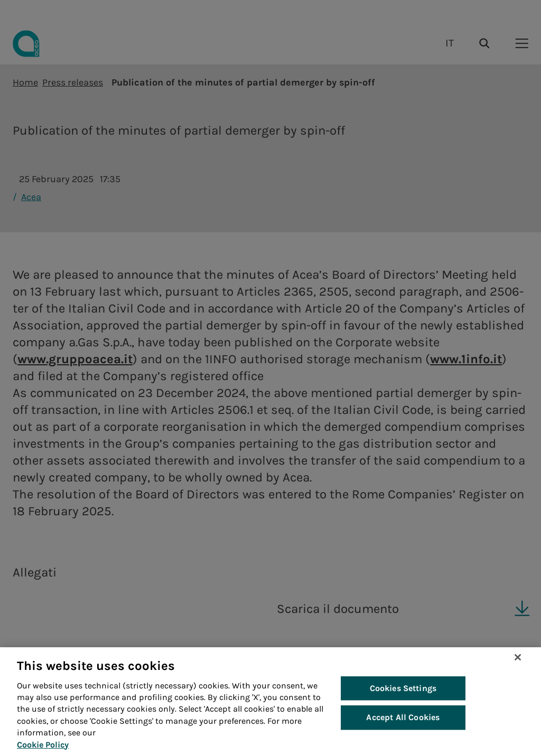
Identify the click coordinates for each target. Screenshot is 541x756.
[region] (270, 702)
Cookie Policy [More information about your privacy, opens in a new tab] (43, 745)
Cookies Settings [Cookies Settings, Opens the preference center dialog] (403, 689)
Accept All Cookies (403, 718)
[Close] (518, 657)
